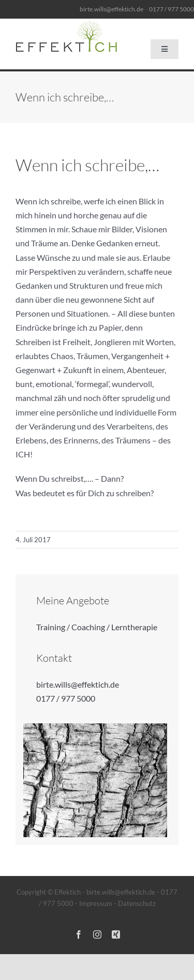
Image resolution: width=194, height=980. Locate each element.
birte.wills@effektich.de (111, 9)
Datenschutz (137, 903)
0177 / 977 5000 (66, 698)
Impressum (96, 903)
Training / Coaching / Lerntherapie (97, 627)
